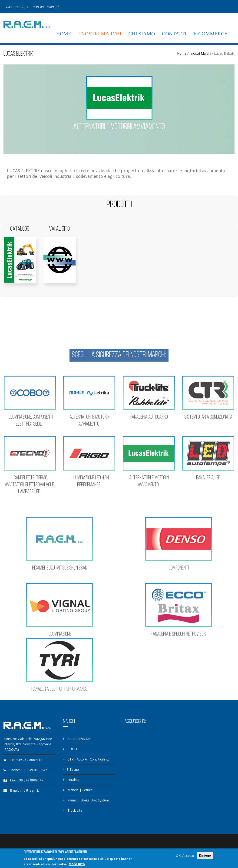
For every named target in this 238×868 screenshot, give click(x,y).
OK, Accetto (185, 856)
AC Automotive (77, 739)
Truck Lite (73, 810)
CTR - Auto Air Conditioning (86, 759)
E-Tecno (71, 769)
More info (77, 864)
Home (64, 34)
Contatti (174, 34)
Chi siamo (142, 34)
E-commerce (210, 34)
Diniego (205, 855)
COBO (70, 749)
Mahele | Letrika (78, 790)
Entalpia (71, 780)
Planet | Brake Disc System (86, 800)
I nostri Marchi (100, 34)
